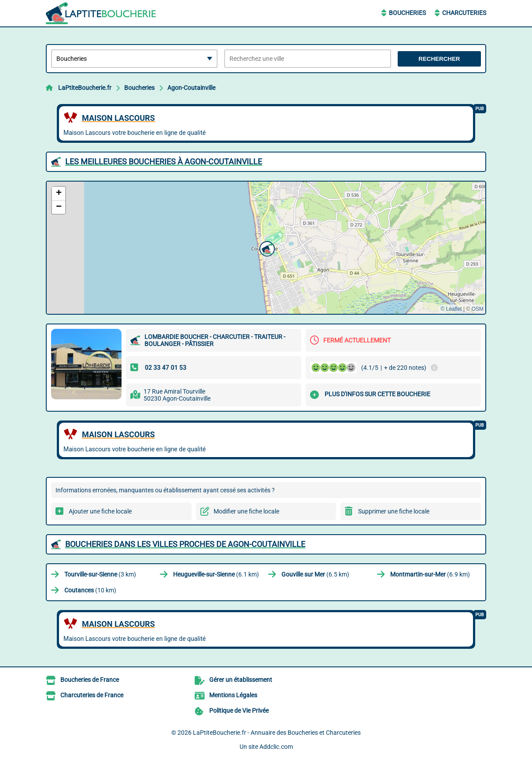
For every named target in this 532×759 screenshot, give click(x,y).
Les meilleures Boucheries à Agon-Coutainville (164, 162)
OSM (478, 309)
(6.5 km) (315, 574)
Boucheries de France (90, 680)
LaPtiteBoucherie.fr (85, 88)
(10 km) (90, 590)
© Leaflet (451, 309)
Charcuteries (464, 13)
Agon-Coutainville (191, 88)
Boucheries (407, 13)
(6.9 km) (430, 574)
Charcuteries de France (92, 695)
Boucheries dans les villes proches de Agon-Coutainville (185, 544)
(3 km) (100, 574)
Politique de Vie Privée (239, 711)
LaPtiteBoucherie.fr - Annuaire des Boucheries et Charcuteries (277, 733)
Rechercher (439, 59)
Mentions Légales (233, 695)
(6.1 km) (216, 574)
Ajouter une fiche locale (100, 511)
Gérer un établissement (241, 680)
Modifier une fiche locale (246, 511)
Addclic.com (276, 747)
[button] (266, 248)
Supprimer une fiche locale (394, 511)
